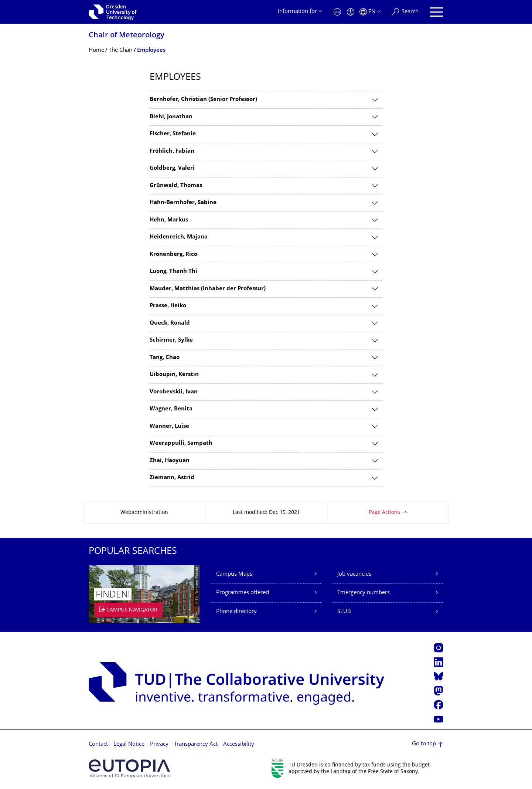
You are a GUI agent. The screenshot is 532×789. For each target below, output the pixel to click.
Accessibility (239, 744)
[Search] (405, 12)
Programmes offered (243, 593)
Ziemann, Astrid (172, 478)
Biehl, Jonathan (171, 117)
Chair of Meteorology (127, 36)
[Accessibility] (351, 12)
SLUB (344, 612)
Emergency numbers (364, 593)
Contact (98, 744)
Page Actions (384, 513)
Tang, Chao (165, 358)
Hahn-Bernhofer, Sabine (183, 203)
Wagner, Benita (171, 409)
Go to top (424, 744)
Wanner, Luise (169, 426)
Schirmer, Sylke (171, 340)
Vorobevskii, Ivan (174, 392)
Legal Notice (129, 744)
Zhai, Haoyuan (170, 461)
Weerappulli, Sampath (181, 443)
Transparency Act (196, 744)
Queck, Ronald (170, 323)
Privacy (159, 744)
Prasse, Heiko (168, 306)
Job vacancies (354, 574)
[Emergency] (337, 12)
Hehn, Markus (169, 220)
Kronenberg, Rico (173, 255)
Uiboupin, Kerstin (174, 375)
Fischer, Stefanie (173, 134)
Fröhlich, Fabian (172, 151)
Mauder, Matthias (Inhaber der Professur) (208, 289)
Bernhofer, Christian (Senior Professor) (203, 100)
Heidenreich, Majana (179, 237)
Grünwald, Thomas (176, 186)
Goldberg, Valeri (172, 168)
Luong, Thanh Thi (173, 272)
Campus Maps (234, 574)
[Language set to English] (370, 12)
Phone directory (236, 612)
